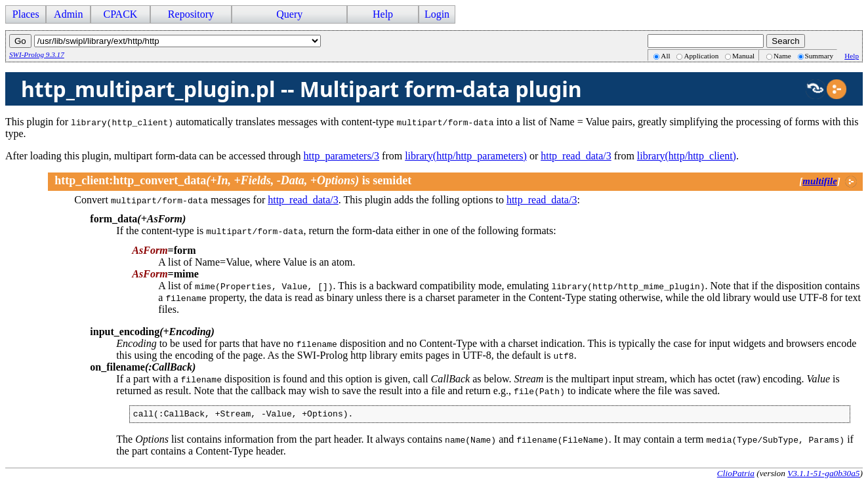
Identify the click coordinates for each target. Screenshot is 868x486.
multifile (820, 181)
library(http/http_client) (687, 156)
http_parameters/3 (342, 156)
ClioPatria (736, 475)
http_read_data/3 (576, 156)
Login (437, 14)
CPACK (120, 14)
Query (289, 14)
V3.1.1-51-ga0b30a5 (823, 475)
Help (383, 14)
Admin (68, 14)
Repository (191, 14)
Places (26, 14)
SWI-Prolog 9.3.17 (37, 54)
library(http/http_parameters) (466, 156)
